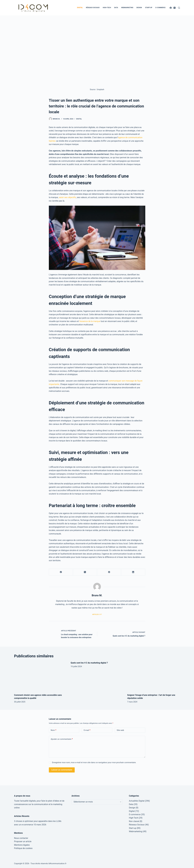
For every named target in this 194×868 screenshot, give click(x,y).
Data (116, 8)
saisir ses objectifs (67, 197)
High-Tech (107, 8)
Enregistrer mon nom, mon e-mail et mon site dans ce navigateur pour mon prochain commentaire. (94, 762)
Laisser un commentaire (62, 770)
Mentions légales (22, 845)
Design (139, 8)
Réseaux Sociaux (93, 8)
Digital (80, 8)
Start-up (149, 8)
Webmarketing (127, 8)
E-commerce (160, 8)
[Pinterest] (109, 572)
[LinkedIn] (133, 572)
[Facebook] (171, 8)
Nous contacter (21, 838)
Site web (120, 730)
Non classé (134, 821)
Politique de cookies (23, 848)
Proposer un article (23, 841)
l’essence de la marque (90, 321)
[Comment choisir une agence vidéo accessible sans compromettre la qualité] (40, 676)
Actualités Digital (137, 801)
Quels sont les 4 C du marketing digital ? (89, 663)
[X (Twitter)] (175, 8)
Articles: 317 (97, 614)
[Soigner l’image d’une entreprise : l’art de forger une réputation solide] (154, 676)
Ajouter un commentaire (62, 739)
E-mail (87, 730)
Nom (54, 730)
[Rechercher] (179, 8)
